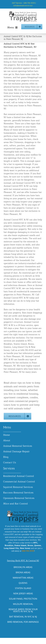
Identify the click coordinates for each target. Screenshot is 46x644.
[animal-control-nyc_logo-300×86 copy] (23, 12)
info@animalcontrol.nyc (23, 6)
